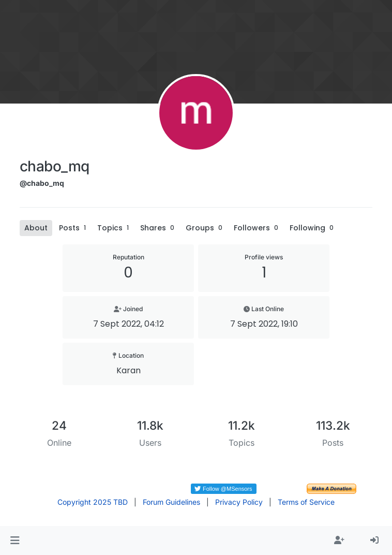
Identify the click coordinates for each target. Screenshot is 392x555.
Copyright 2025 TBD (93, 502)
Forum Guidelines (171, 502)
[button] (15, 541)
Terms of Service (306, 502)
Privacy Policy (239, 502)
